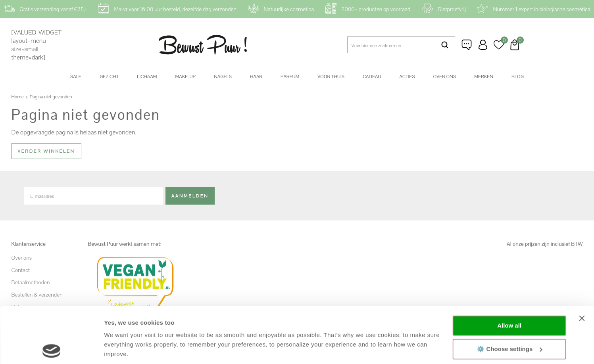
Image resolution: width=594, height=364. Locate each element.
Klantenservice (467, 45)
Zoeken (445, 45)
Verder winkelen (46, 151)
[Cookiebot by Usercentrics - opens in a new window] (51, 349)
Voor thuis (331, 77)
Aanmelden (190, 195)
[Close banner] (582, 262)
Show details (122, 348)
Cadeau (372, 77)
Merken (484, 77)
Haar (256, 77)
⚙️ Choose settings (509, 293)
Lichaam (147, 77)
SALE (76, 77)
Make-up (186, 77)
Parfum (290, 77)
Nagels (223, 77)
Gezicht (109, 77)
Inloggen (483, 45)
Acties (407, 77)
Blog (518, 77)
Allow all (509, 270)
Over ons (445, 77)
